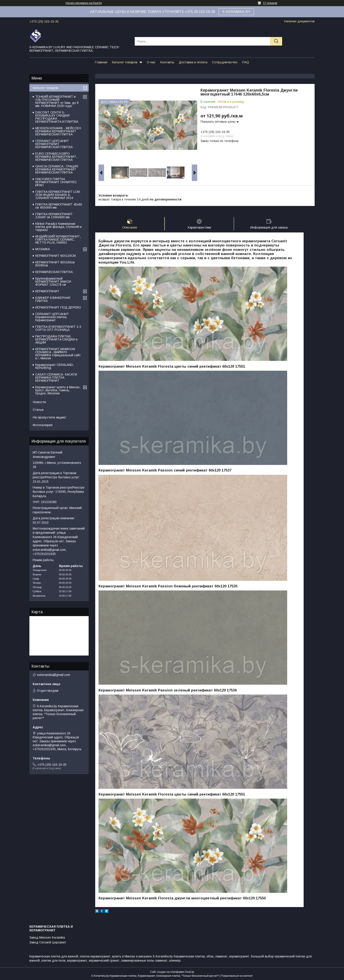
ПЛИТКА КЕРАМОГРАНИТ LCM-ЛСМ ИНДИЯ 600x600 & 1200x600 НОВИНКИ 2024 (58, 195)
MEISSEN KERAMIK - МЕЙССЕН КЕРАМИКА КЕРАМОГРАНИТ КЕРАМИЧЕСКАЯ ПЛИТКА (58, 131)
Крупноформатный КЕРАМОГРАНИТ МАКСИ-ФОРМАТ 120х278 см (54, 282)
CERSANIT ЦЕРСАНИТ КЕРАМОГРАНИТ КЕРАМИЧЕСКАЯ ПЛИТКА (54, 144)
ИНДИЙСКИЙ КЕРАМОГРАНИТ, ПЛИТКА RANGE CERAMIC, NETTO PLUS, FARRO (58, 239)
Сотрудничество (225, 62)
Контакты (167, 62)
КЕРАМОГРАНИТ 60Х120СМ (56, 256)
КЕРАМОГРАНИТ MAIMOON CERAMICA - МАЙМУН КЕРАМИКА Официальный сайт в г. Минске (58, 354)
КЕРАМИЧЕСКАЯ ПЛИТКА (54, 272)
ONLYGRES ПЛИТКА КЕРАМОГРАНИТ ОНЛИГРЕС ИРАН (56, 182)
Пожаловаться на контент (237, 976)
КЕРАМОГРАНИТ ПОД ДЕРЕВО (58, 307)
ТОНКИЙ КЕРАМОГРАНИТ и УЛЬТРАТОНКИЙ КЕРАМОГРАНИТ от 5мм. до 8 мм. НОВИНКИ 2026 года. (57, 101)
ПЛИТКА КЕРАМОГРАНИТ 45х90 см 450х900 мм (59, 206)
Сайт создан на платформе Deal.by (172, 972)
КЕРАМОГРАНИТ (47, 291)
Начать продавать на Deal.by (84, 3)
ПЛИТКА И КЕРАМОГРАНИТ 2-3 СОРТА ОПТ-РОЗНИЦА (58, 328)
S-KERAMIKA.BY (236, 12)
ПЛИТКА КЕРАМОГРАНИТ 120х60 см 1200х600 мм (54, 216)
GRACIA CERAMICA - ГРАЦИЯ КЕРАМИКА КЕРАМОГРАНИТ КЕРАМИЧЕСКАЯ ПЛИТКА (57, 169)
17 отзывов (270, 3)
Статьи (38, 410)
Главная (101, 62)
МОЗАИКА (43, 249)
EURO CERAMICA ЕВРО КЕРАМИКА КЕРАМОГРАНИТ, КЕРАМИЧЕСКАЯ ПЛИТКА (56, 157)
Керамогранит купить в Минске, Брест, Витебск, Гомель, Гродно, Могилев (58, 390)
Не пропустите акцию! (49, 417)
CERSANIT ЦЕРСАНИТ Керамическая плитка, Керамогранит (52, 317)
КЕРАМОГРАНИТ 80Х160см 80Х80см (55, 264)
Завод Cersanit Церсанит (48, 942)
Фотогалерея (43, 425)
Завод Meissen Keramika (47, 937)
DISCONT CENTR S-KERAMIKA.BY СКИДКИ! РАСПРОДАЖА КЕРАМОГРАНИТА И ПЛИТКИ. (57, 117)
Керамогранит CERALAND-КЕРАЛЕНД (55, 366)
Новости (39, 402)
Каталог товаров (125, 62)
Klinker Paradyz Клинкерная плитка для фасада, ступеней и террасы (58, 227)
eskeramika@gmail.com (54, 675)
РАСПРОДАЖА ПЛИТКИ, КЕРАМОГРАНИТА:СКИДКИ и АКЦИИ (56, 339)
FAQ (246, 62)
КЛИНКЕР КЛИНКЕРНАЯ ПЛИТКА (53, 299)
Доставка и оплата (193, 62)
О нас (151, 62)
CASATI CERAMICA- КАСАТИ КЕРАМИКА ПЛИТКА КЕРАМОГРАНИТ (56, 377)
